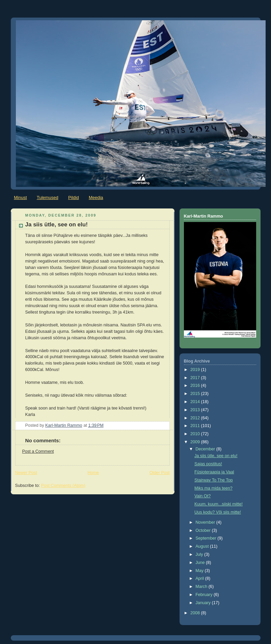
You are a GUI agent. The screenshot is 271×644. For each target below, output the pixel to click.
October (204, 530)
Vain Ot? (202, 496)
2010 (196, 434)
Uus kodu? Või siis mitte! (218, 512)
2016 (196, 386)
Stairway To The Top (214, 480)
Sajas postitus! (208, 464)
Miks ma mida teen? (213, 488)
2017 (196, 378)
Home (93, 473)
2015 (196, 394)
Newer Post (26, 473)
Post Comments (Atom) (63, 486)
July (200, 554)
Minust (20, 197)
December (206, 449)
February (205, 595)
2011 (196, 426)
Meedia (96, 197)
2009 (196, 442)
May (200, 571)
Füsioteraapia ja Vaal (214, 472)
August (203, 546)
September (206, 538)
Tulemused (48, 197)
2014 (196, 402)
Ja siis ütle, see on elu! (216, 456)
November (206, 522)
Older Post (160, 473)
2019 (196, 370)
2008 (196, 613)
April (200, 578)
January (204, 603)
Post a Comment (38, 451)
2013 (196, 410)
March (202, 587)
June (201, 563)
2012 (196, 418)
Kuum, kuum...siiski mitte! (219, 504)
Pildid (74, 197)
